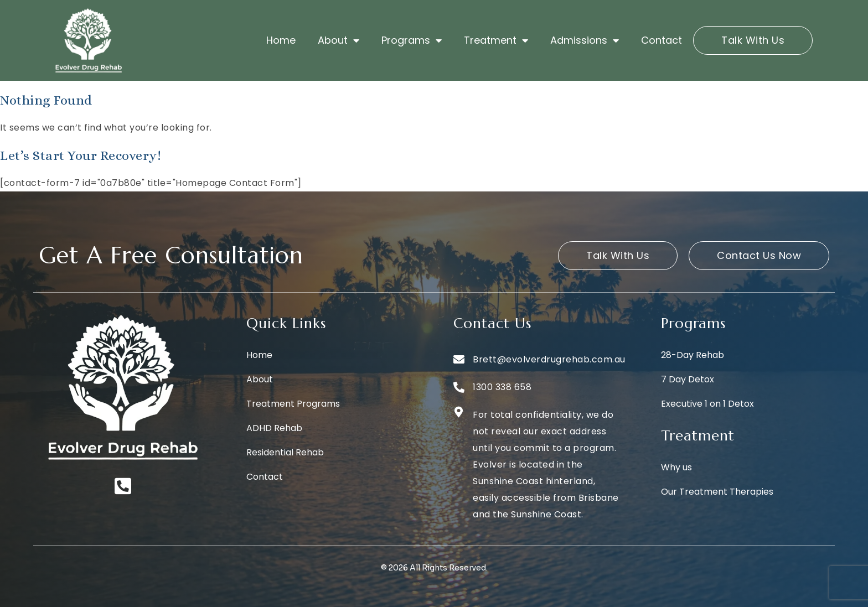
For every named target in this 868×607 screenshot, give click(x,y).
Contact (662, 40)
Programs (412, 40)
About (339, 40)
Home (281, 40)
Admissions (585, 40)
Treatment (496, 40)
